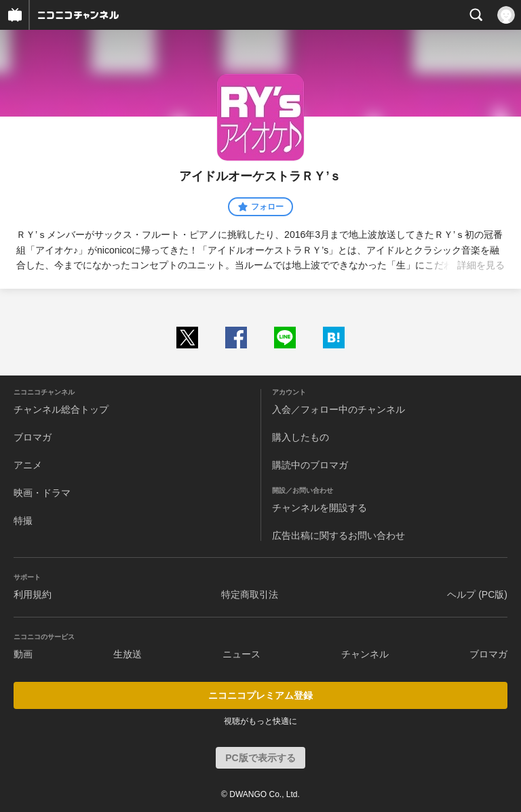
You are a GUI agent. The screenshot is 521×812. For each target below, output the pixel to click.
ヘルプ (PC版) (477, 594)
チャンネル (365, 654)
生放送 (128, 654)
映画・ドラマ (42, 493)
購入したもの (301, 437)
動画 (23, 654)
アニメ (28, 465)
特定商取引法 (250, 594)
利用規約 (33, 594)
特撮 (23, 521)
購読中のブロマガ (310, 465)
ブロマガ (33, 437)
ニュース (242, 654)
